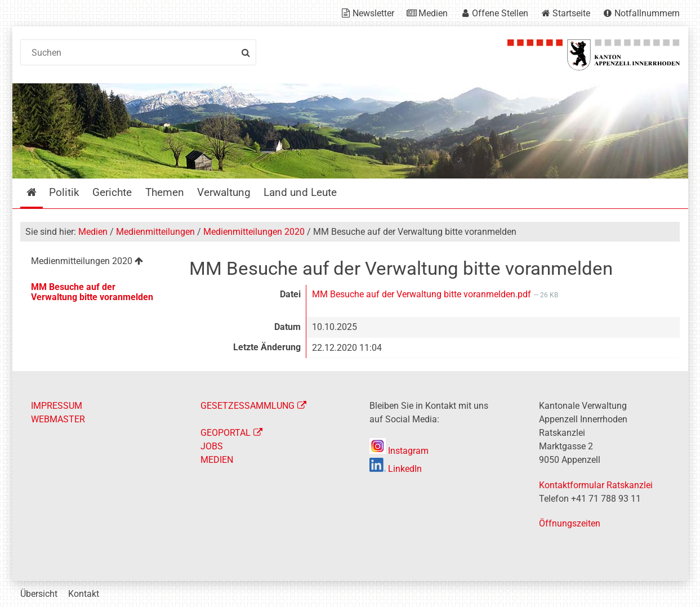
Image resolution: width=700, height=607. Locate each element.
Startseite (571, 13)
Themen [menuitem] (165, 192)
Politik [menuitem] (64, 192)
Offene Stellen (500, 13)
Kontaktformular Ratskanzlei (596, 485)
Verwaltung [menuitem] (224, 192)
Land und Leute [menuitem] (300, 192)
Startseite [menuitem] (40, 192)
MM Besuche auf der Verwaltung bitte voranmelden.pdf (423, 294)
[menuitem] (96, 263)
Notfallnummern (647, 13)
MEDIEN (217, 460)
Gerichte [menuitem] (112, 192)
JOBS (212, 446)
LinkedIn (396, 469)
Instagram (399, 451)
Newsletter (373, 13)
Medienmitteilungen (155, 232)
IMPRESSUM (57, 406)
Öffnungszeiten (570, 523)
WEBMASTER (58, 419)
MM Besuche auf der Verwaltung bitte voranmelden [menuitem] (92, 292)
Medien (433, 13)
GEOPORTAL (226, 433)
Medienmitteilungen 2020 (254, 232)
